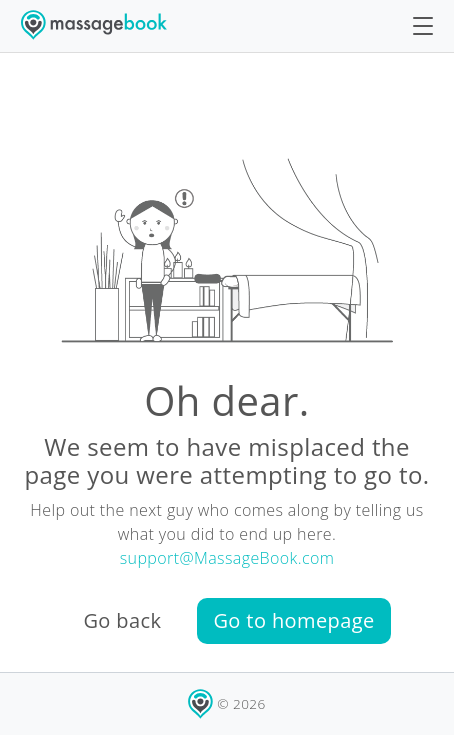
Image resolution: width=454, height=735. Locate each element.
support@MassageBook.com (227, 558)
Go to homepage (293, 620)
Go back (122, 620)
